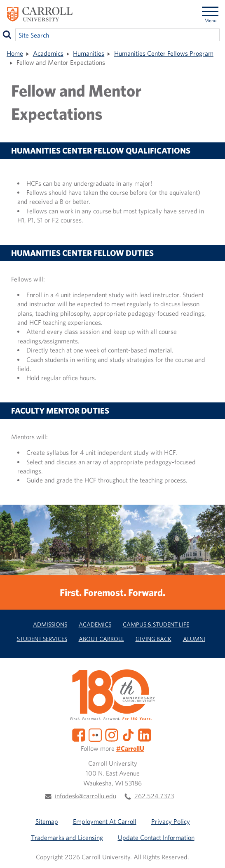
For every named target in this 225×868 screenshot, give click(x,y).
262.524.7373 (154, 796)
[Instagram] (112, 734)
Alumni (194, 639)
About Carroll (101, 639)
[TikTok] (128, 734)
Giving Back (154, 639)
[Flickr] (95, 734)
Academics (48, 53)
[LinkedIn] (145, 734)
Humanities (89, 53)
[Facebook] (79, 734)
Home (15, 53)
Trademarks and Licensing (67, 837)
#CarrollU (130, 748)
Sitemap (47, 821)
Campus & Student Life (156, 624)
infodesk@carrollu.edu (86, 796)
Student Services (42, 639)
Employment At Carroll (105, 821)
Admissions (50, 624)
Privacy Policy (171, 821)
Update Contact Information (156, 837)
